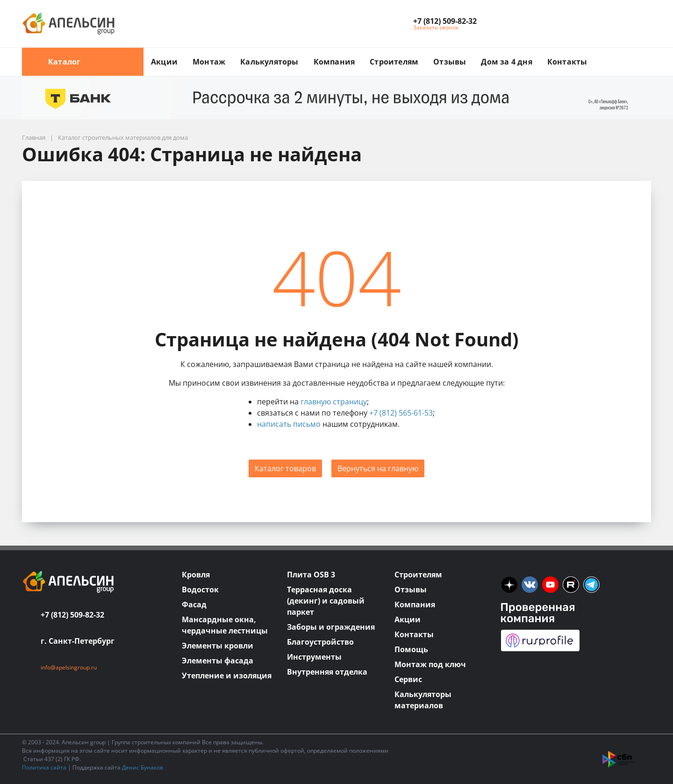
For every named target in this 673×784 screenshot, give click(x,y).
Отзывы (450, 62)
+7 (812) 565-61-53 (401, 413)
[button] (445, 21)
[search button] (647, 53)
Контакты (567, 62)
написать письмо (289, 424)
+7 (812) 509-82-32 (72, 615)
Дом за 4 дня (506, 62)
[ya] (509, 585)
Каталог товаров (285, 468)
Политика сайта (44, 767)
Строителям (394, 62)
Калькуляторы (269, 62)
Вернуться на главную (378, 468)
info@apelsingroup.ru (69, 667)
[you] (550, 585)
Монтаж (209, 62)
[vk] (530, 585)
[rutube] (571, 585)
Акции (164, 62)
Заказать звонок (436, 27)
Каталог (83, 62)
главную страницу (334, 402)
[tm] (591, 585)
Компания (334, 62)
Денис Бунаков (143, 767)
